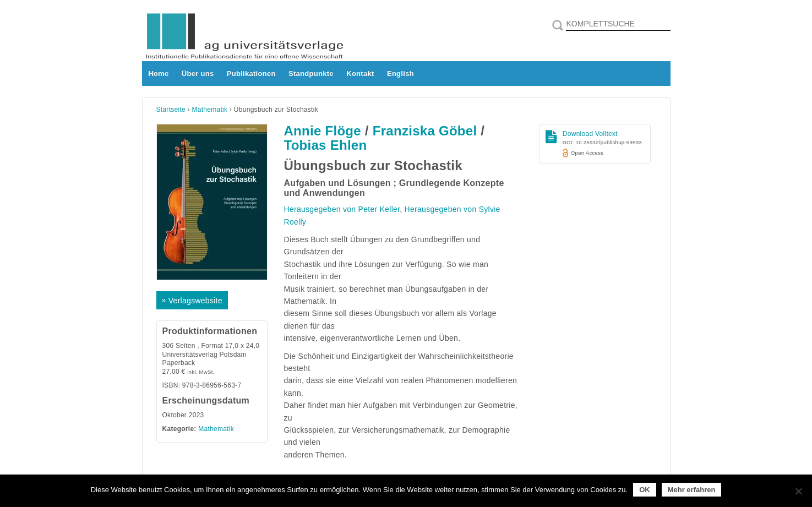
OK (645, 490)
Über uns (198, 73)
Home (158, 73)
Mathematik (210, 110)
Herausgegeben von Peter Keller (342, 209)
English (400, 73)
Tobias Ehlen (326, 145)
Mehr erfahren (692, 490)
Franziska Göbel (425, 131)
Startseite (171, 110)
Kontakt (360, 73)
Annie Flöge (323, 131)
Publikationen (251, 73)
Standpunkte (311, 73)
